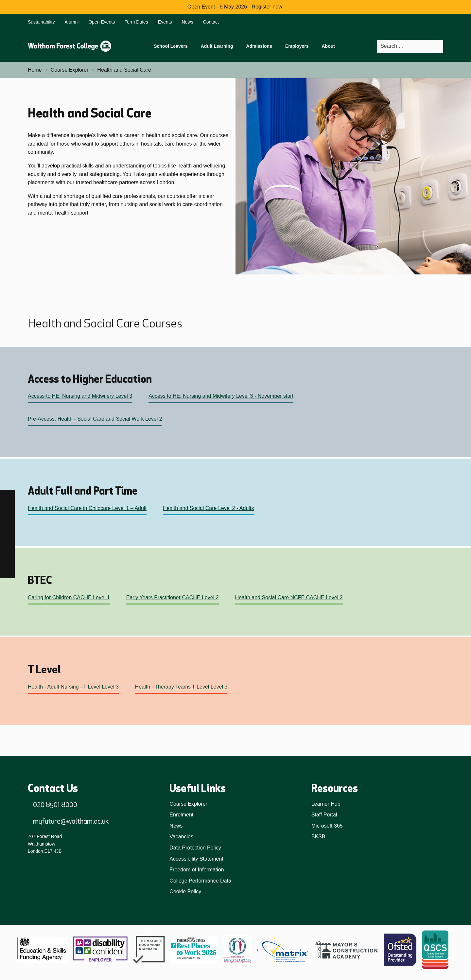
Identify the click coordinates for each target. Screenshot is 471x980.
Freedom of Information (197, 870)
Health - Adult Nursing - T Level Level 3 (73, 687)
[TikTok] (7, 527)
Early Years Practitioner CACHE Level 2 (173, 597)
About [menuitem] (328, 46)
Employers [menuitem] (297, 46)
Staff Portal (324, 815)
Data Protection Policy (195, 848)
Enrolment (181, 815)
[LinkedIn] (7, 542)
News (188, 22)
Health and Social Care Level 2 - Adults (208, 508)
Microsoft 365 (327, 826)
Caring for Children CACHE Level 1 (69, 597)
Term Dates (136, 22)
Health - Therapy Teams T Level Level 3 (181, 687)
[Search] (438, 46)
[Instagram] (7, 512)
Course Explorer (188, 804)
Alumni (72, 22)
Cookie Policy (185, 892)
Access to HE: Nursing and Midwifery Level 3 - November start (221, 396)
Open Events (102, 22)
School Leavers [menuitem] (171, 46)
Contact (211, 22)
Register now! (268, 7)
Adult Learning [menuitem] (217, 46)
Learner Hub (326, 804)
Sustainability (41, 22)
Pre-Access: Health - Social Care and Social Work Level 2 (95, 419)
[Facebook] (7, 497)
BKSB (318, 837)
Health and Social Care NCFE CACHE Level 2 (289, 597)
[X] (7, 571)
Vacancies (181, 837)
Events (165, 22)
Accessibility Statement (196, 859)
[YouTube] (7, 556)
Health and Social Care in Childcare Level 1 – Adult (87, 508)
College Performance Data (200, 881)
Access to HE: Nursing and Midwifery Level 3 (80, 396)
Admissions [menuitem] (259, 46)
